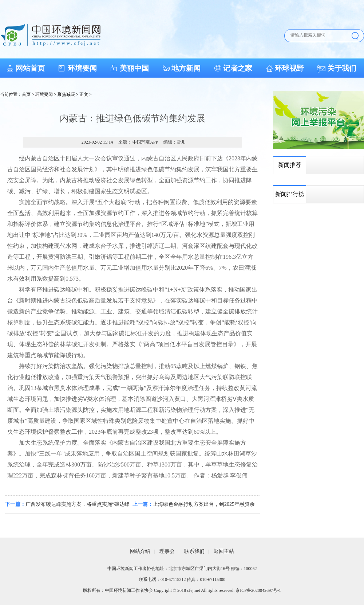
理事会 (167, 551)
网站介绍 (140, 551)
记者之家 (238, 68)
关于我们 (342, 68)
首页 (26, 94)
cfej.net (194, 590)
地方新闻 (186, 68)
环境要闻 (82, 68)
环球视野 (289, 68)
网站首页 (30, 68)
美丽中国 (134, 68)
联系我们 (194, 551)
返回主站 (224, 551)
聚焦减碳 (66, 94)
